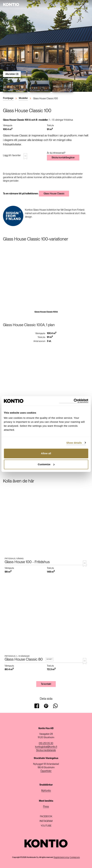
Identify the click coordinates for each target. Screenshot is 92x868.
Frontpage (8, 98)
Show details (74, 443)
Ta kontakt (46, 684)
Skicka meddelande (46, 750)
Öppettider (46, 771)
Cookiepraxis (75, 857)
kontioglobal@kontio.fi (46, 747)
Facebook (46, 816)
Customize (46, 464)
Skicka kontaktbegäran (63, 158)
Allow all (46, 453)
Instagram (46, 821)
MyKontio (46, 790)
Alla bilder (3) (12, 74)
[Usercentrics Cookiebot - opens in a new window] (74, 401)
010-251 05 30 (46, 743)
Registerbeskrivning (61, 857)
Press (46, 806)
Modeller (23, 98)
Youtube (46, 826)
